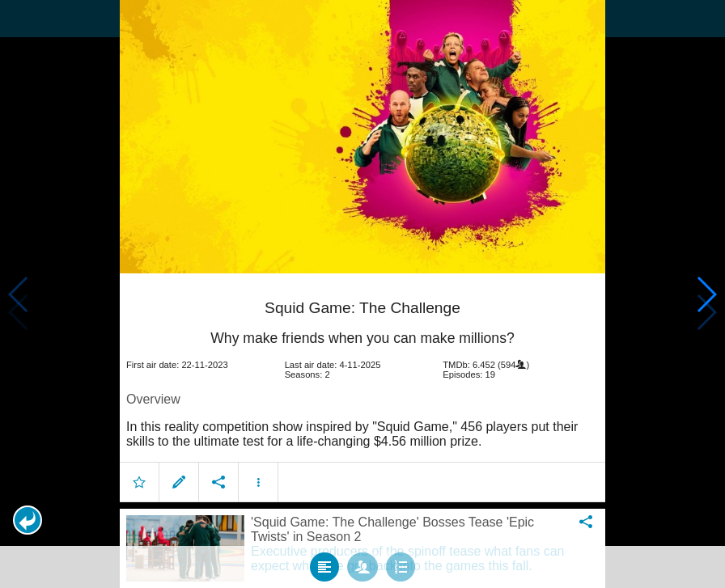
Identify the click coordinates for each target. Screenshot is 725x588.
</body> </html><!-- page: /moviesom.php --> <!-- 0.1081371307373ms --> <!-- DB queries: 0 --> (362, 294)
